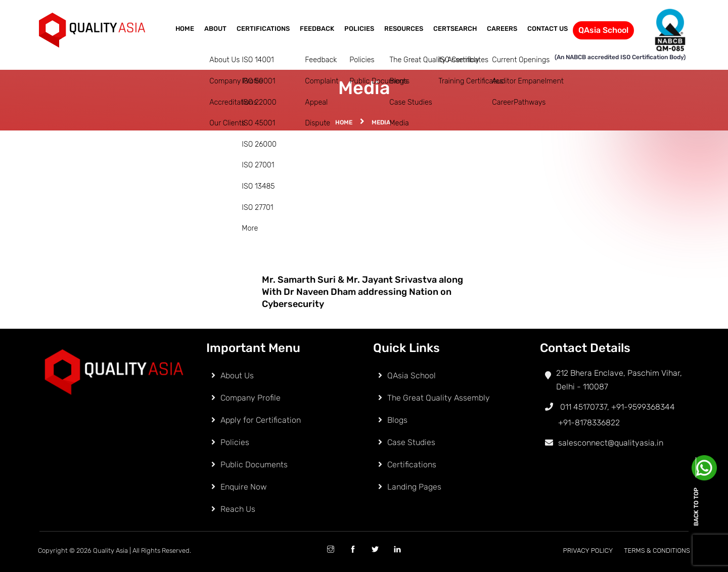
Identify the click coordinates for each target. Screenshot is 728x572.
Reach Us (238, 509)
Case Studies (411, 442)
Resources (404, 29)
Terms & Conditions (657, 551)
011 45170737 (574, 407)
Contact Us (548, 29)
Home (185, 29)
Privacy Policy (588, 551)
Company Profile (251, 398)
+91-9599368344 (643, 407)
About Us (237, 376)
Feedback (317, 29)
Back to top (696, 507)
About (215, 29)
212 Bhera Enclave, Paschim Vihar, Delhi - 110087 (619, 380)
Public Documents (254, 465)
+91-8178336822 (589, 423)
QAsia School (603, 30)
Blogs (397, 420)
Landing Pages (414, 487)
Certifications (263, 29)
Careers (502, 29)
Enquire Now (244, 487)
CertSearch (455, 29)
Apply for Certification (261, 420)
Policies (359, 29)
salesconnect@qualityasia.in (611, 443)
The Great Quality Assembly (439, 398)
